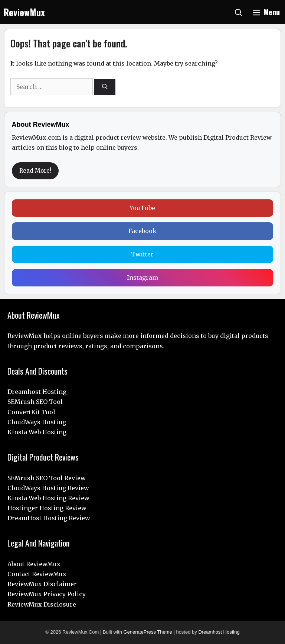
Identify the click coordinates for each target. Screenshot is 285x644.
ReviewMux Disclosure (42, 604)
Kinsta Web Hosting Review (48, 498)
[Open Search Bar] (239, 12)
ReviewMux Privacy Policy (47, 594)
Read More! (35, 171)
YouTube (142, 208)
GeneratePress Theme (148, 632)
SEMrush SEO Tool (35, 402)
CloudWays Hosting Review (48, 488)
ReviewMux (24, 12)
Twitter (142, 254)
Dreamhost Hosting (37, 392)
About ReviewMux (34, 564)
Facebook (142, 231)
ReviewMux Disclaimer (42, 584)
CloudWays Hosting (37, 422)
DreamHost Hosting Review (49, 518)
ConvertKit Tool (31, 412)
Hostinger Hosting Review (47, 508)
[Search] (105, 87)
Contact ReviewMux (37, 574)
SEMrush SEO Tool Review (47, 478)
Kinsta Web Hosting (37, 432)
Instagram (142, 278)
